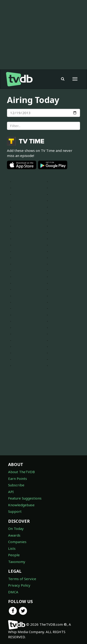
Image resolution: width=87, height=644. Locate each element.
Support (15, 511)
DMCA (13, 592)
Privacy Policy (19, 585)
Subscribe (16, 485)
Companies (17, 542)
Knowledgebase (21, 505)
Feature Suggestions (25, 498)
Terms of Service (22, 579)
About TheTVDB (21, 472)
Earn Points (18, 478)
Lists (12, 548)
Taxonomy (17, 562)
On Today (16, 528)
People (14, 555)
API (11, 492)
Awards (14, 535)
